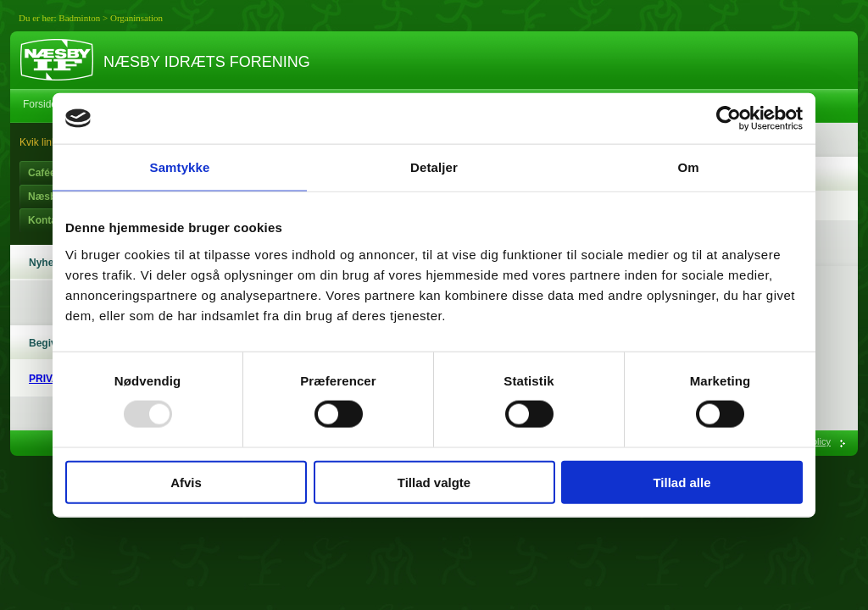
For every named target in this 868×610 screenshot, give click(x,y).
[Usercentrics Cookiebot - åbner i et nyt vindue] (729, 119)
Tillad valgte (434, 482)
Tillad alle (682, 482)
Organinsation (136, 18)
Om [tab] (688, 167)
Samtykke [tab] (180, 167)
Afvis (186, 482)
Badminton (79, 18)
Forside (40, 104)
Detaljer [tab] (434, 167)
